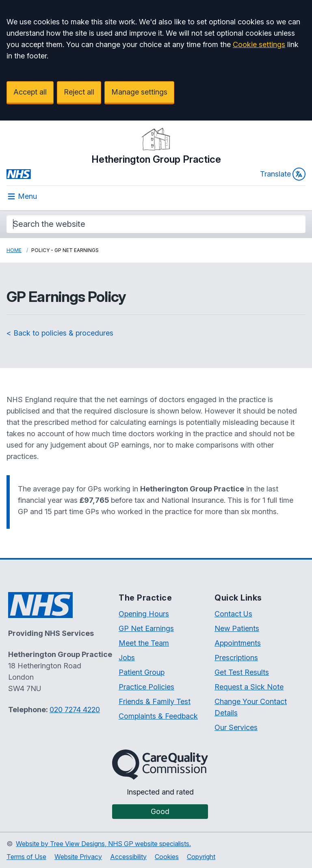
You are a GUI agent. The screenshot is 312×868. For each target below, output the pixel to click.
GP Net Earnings (146, 628)
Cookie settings (259, 44)
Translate (283, 174)
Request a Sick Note (249, 687)
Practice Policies (146, 687)
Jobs (127, 658)
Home (14, 250)
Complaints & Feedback (158, 716)
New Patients (237, 628)
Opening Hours (144, 614)
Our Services (236, 727)
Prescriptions (236, 658)
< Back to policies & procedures (60, 333)
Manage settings (139, 92)
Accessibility (128, 857)
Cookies (167, 857)
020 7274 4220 (75, 710)
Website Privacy (78, 857)
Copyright (201, 857)
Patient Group (142, 672)
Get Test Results (242, 672)
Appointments (238, 643)
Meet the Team (144, 643)
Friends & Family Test (155, 701)
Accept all (30, 92)
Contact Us (233, 614)
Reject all (79, 92)
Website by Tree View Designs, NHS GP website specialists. (103, 844)
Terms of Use (26, 857)
